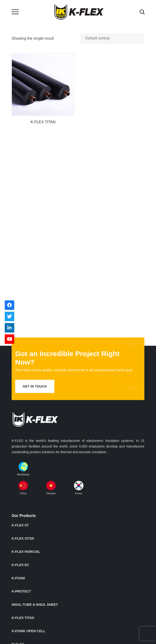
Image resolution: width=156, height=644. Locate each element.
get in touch (35, 386)
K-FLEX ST (20, 525)
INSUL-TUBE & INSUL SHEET (35, 605)
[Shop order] (112, 38)
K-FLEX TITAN (43, 122)
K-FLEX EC (20, 565)
